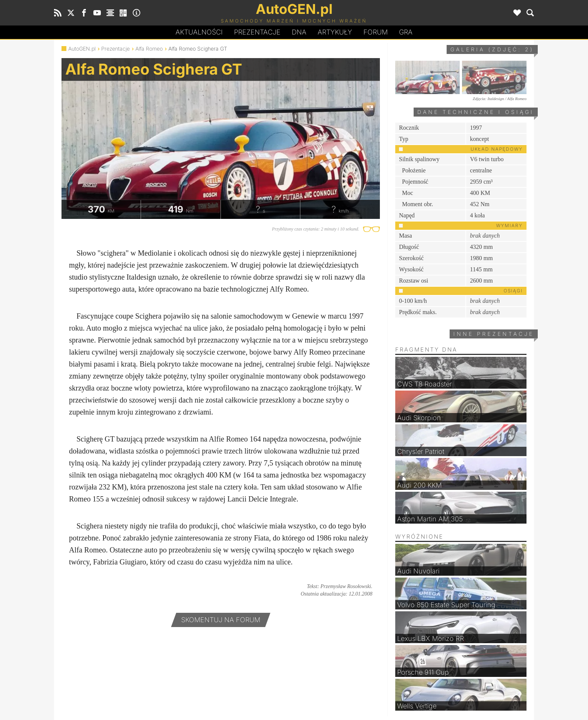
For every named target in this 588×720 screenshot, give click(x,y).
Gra (406, 32)
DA (299, 32)
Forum (376, 32)
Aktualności (199, 32)
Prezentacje (257, 32)
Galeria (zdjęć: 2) (492, 49)
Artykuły (335, 32)
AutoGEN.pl (82, 49)
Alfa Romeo (149, 49)
